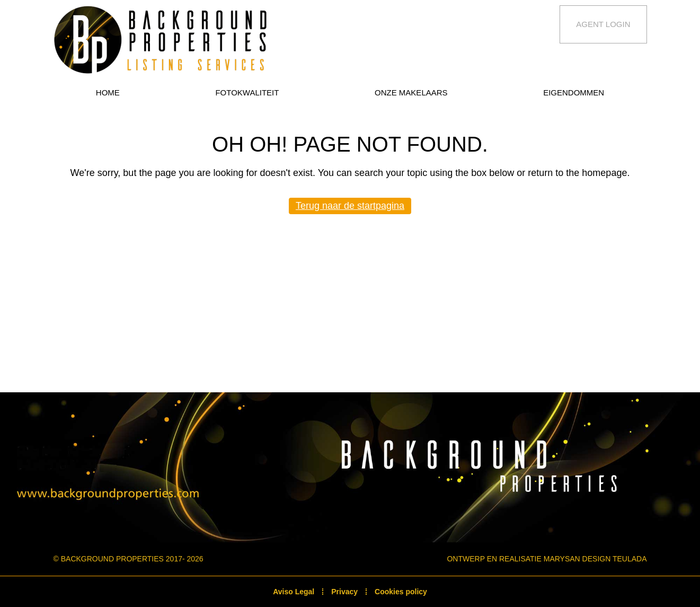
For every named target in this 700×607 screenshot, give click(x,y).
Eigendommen (574, 93)
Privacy (344, 592)
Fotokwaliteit (247, 93)
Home (108, 93)
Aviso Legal (294, 592)
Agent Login (603, 24)
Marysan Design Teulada (595, 559)
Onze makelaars (411, 93)
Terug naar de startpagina (350, 206)
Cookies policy (401, 592)
